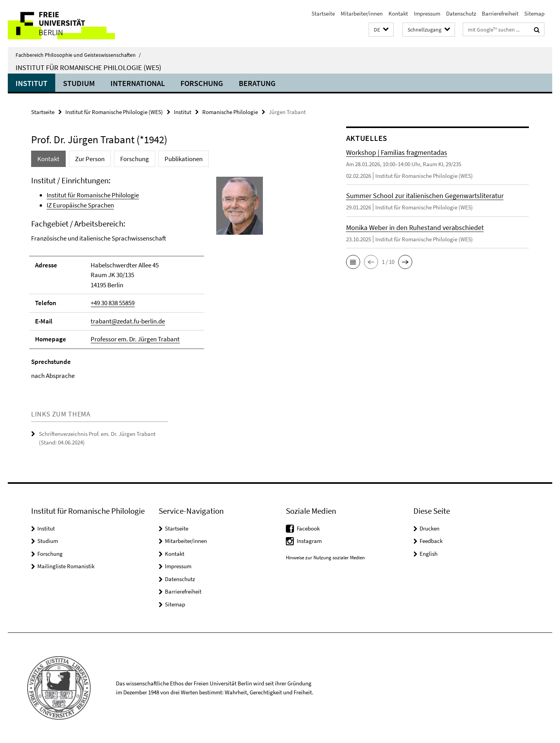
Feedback (431, 541)
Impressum (427, 13)
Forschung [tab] (135, 159)
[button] (381, 30)
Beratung (257, 83)
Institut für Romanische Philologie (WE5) (88, 67)
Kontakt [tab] (48, 159)
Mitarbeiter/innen (362, 13)
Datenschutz (461, 13)
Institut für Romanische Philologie (93, 195)
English (429, 554)
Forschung (202, 83)
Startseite (323, 13)
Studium (79, 83)
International (138, 83)
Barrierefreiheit (500, 13)
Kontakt (398, 13)
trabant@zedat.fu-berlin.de (128, 321)
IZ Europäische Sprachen (80, 205)
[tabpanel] (174, 278)
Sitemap (534, 13)
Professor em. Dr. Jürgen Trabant (135, 339)
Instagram (309, 541)
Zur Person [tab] (90, 159)
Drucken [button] (430, 528)
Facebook (308, 528)
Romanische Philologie (230, 112)
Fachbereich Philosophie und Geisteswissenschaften (78, 55)
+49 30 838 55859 (113, 303)
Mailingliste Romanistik (66, 566)
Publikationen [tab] (184, 159)
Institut (31, 83)
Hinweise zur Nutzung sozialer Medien (325, 558)
